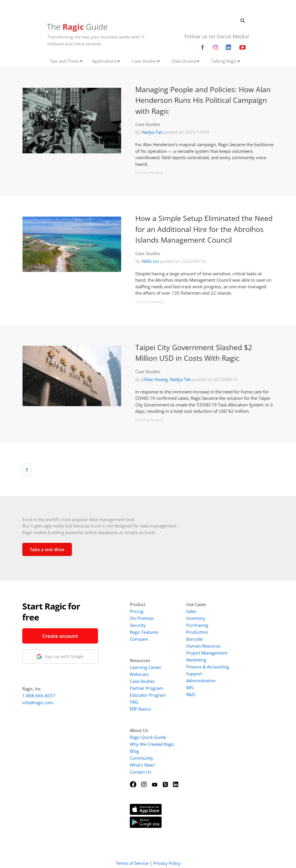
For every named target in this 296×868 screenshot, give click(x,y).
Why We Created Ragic (152, 744)
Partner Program (146, 688)
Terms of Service (132, 856)
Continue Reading (149, 173)
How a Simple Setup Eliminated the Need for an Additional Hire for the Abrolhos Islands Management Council (204, 229)
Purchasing (197, 625)
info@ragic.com (38, 702)
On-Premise (142, 618)
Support (194, 674)
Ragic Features (144, 632)
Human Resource (203, 646)
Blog (134, 751)
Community (141, 758)
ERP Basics (140, 709)
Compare (139, 639)
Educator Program (148, 695)
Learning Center (146, 667)
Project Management (207, 653)
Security (138, 625)
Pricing (137, 611)
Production (197, 632)
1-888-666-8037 (39, 696)
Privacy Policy (167, 856)
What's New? (142, 765)
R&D (191, 694)
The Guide (77, 27)
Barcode (194, 639)
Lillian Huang (155, 379)
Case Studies (148, 124)
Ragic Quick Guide (148, 737)
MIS (190, 687)
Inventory (196, 618)
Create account (60, 636)
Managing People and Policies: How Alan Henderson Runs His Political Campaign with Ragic (203, 100)
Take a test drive (47, 549)
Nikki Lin (150, 261)
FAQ (134, 702)
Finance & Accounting (208, 667)
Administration (201, 681)
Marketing (196, 660)
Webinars (139, 674)
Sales (191, 611)
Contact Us (140, 772)
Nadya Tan (152, 132)
